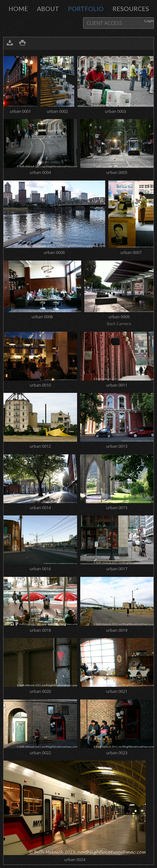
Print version (22, 43)
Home (18, 9)
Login (149, 21)
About (48, 9)
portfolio (86, 9)
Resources (131, 9)
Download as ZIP (10, 43)
